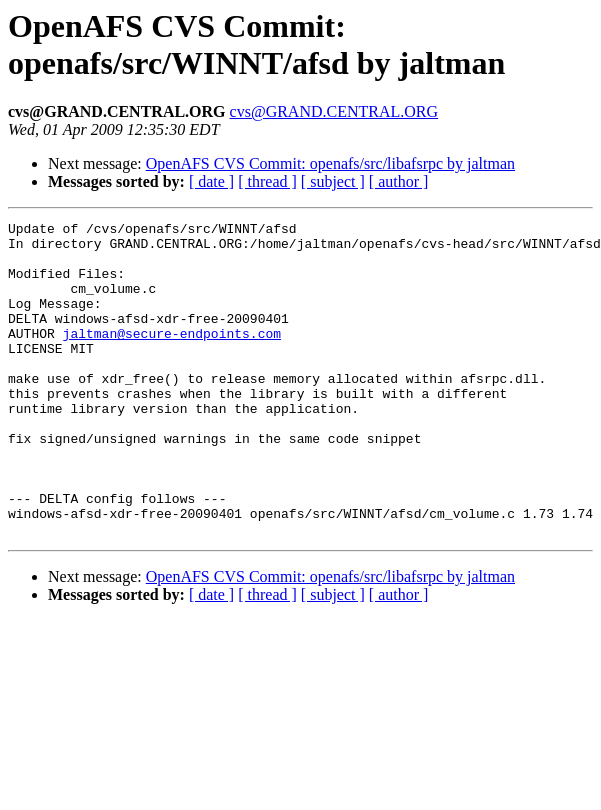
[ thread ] (267, 181)
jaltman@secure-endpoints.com (172, 357)
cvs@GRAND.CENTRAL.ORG (334, 111)
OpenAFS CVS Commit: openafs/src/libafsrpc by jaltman (330, 163)
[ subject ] (333, 181)
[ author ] (399, 181)
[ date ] (211, 181)
